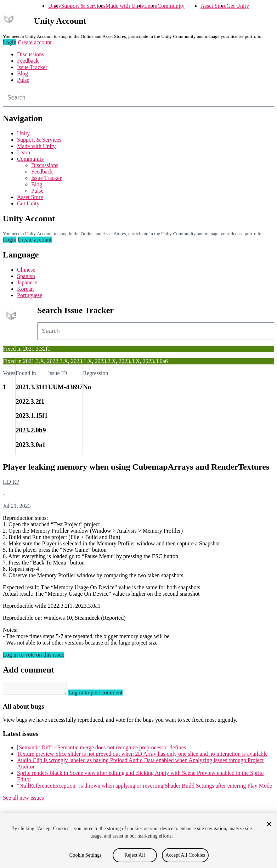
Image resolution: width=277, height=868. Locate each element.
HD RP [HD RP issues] (11, 482)
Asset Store (213, 6)
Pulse (23, 80)
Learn (151, 6)
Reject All (135, 855)
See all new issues (23, 800)
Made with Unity (125, 6)
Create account (35, 42)
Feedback (28, 61)
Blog (22, 73)
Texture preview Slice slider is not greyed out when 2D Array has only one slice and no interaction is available (142, 756)
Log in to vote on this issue (33, 655)
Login (10, 42)
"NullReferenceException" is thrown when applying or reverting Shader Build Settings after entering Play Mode (145, 788)
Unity (55, 6)
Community (171, 6)
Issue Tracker (32, 67)
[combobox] (138, 98)
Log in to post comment (103, 695)
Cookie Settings (86, 855)
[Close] (269, 824)
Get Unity (238, 6)
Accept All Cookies (185, 855)
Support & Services (83, 6)
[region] (138, 840)
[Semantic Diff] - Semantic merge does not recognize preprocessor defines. (102, 750)
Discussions (30, 54)
